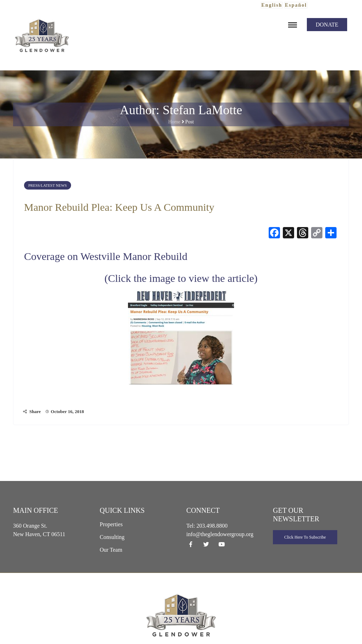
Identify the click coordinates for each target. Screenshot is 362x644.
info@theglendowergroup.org (220, 534)
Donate (327, 25)
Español (296, 5)
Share (35, 411)
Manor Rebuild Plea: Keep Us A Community (119, 207)
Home (174, 122)
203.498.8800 (212, 526)
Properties (111, 524)
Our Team (111, 550)
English (272, 5)
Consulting (112, 537)
